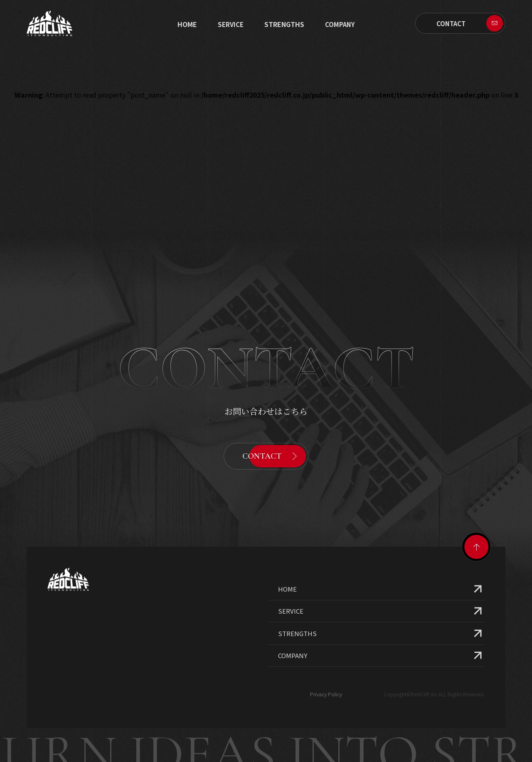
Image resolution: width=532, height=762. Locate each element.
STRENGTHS (284, 24)
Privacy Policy (326, 675)
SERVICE (231, 24)
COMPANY (293, 636)
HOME (287, 570)
